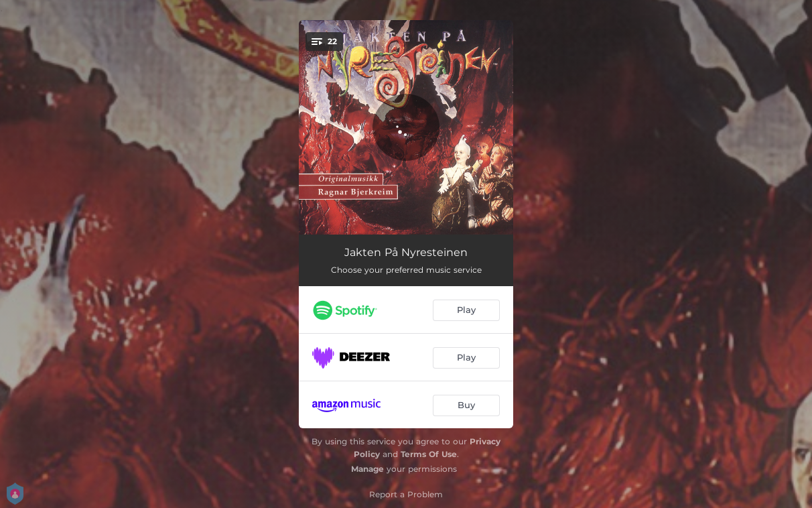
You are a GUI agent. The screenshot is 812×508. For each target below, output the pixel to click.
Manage (367, 469)
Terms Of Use (429, 454)
